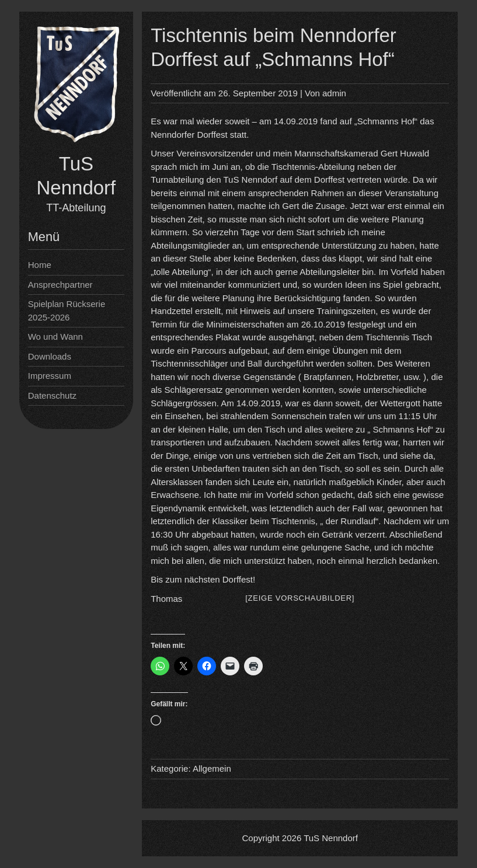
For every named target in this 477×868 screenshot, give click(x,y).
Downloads (50, 356)
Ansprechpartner (60, 285)
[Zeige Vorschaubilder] (300, 598)
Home (40, 265)
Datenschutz (52, 395)
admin (334, 93)
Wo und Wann (55, 337)
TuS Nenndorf (331, 838)
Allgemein (212, 768)
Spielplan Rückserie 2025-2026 (67, 311)
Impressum (50, 376)
